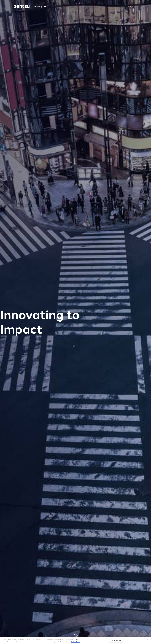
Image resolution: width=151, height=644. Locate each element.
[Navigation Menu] (132, 6)
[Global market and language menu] (40, 7)
